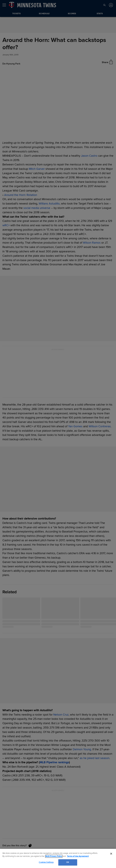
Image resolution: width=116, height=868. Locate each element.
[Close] (111, 854)
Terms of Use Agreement (78, 856)
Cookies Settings (46, 862)
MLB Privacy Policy (54, 856)
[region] (58, 858)
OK (68, 862)
